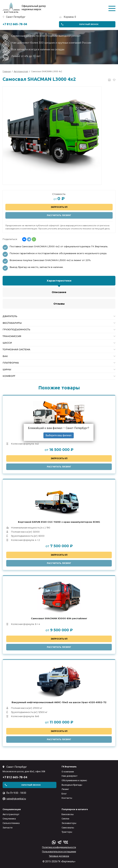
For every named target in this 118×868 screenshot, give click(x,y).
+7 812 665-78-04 (15, 24)
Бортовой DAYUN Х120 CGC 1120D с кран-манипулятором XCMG (59, 522)
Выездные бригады (72, 785)
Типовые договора (59, 856)
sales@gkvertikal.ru (16, 799)
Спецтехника (9, 819)
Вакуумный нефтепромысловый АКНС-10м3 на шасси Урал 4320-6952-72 (59, 702)
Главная (7, 72)
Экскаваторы (69, 823)
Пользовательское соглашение (59, 852)
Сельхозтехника (11, 823)
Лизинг (65, 789)
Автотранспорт (11, 814)
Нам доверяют (70, 776)
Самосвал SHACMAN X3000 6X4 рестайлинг (59, 618)
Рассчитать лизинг (59, 215)
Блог (64, 794)
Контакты (67, 798)
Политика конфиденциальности (59, 847)
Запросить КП (59, 207)
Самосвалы (68, 828)
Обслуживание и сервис (74, 780)
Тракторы (67, 832)
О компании (68, 772)
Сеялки (65, 819)
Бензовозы (68, 814)
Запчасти (8, 828)
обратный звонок (89, 24)
